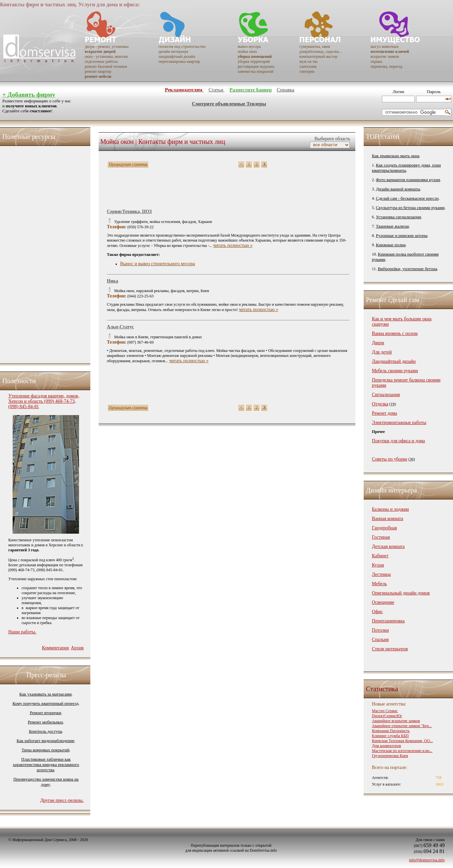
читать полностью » (233, 245)
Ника (113, 281)
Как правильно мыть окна (396, 156)
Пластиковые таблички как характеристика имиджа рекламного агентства (46, 764)
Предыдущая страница (128, 164)
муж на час (309, 61)
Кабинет (380, 556)
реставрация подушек (256, 66)
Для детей (382, 352)
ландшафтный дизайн (177, 56)
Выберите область (332, 139)
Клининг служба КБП (390, 736)
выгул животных (385, 47)
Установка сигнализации (399, 217)
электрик (307, 71)
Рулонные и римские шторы (402, 235)
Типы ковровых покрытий (45, 750)
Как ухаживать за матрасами (45, 694)
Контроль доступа (45, 731)
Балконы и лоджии (390, 509)
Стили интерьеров (390, 649)
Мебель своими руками (395, 371)
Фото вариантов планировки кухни (408, 180)
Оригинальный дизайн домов (401, 593)
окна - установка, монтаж (106, 56)
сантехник (308, 66)
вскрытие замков (385, 56)
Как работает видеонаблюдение (45, 741)
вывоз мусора (249, 47)
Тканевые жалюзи (392, 226)
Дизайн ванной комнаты (398, 189)
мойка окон (247, 52)
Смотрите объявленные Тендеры (229, 104)
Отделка (380, 404)
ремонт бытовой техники (106, 66)
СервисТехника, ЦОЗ (129, 212)
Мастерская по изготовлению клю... (402, 751)
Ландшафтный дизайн (394, 361)
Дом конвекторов (387, 746)
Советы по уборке (390, 459)
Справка (285, 90)
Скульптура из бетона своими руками (410, 208)
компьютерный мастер (318, 56)
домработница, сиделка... (320, 52)
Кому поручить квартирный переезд (46, 703)
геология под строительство (182, 47)
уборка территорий (254, 61)
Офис (377, 612)
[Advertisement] (35, 253)
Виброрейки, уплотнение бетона (407, 269)
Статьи (217, 90)
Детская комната (388, 546)
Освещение (383, 602)
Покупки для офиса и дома (399, 441)
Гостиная (381, 537)
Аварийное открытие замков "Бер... (402, 726)
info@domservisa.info (427, 860)
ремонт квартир (98, 71)
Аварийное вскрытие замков (396, 721)
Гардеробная (384, 528)
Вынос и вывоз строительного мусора (158, 264)
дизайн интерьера (173, 52)
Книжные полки (391, 245)
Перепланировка (388, 621)
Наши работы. (22, 632)
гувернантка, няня (315, 47)
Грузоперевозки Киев (390, 756)
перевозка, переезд (387, 66)
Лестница (381, 574)
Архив (77, 648)
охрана (376, 61)
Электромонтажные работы (399, 423)
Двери (378, 343)
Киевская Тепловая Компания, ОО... (402, 741)
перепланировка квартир (179, 61)
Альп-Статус (120, 327)
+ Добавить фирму (29, 95)
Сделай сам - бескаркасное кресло (407, 198)
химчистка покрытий (256, 71)
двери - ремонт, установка (107, 47)
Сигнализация (386, 395)
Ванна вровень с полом (395, 333)
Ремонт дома (385, 413)
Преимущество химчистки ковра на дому (46, 782)
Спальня (380, 640)
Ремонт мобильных (45, 722)
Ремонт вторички (46, 713)
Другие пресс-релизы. (62, 800)
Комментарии (55, 648)
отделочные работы (101, 61)
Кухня (378, 565)
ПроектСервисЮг (387, 716)
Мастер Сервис (385, 711)
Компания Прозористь (391, 731)
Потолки (380, 630)
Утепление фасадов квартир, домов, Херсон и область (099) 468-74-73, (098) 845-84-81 (44, 401)
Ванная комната (388, 519)
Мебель (379, 584)
